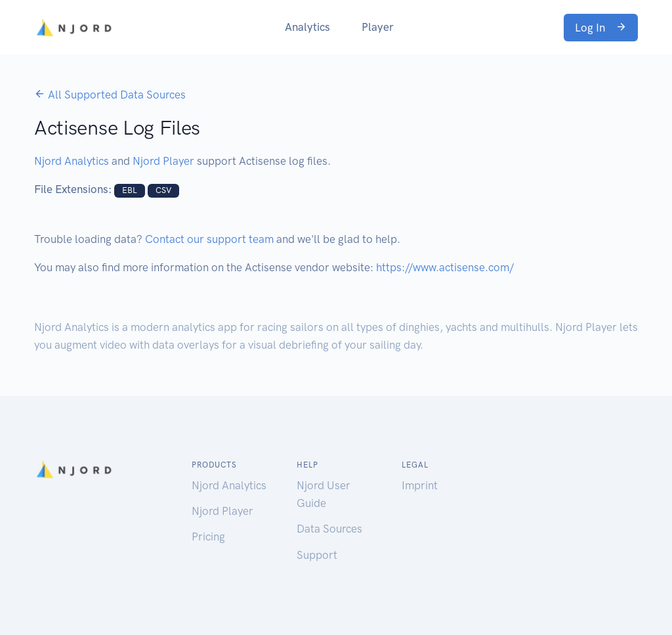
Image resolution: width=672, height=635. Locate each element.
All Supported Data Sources (110, 95)
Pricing (208, 536)
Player (378, 27)
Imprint (420, 485)
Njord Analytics (72, 161)
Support (317, 555)
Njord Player (163, 161)
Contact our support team (209, 239)
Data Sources (329, 529)
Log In (601, 28)
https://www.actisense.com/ (445, 267)
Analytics (307, 27)
